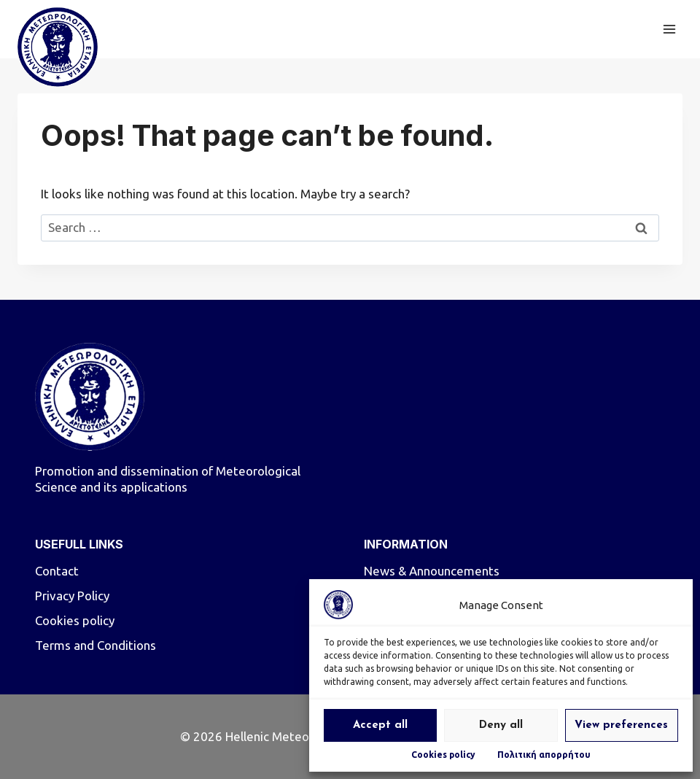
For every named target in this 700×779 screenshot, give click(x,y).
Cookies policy (443, 755)
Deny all (501, 725)
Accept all (380, 725)
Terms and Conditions (96, 645)
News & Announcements (432, 571)
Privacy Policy (72, 596)
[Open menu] (669, 29)
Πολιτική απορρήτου (544, 755)
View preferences (621, 725)
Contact (57, 571)
